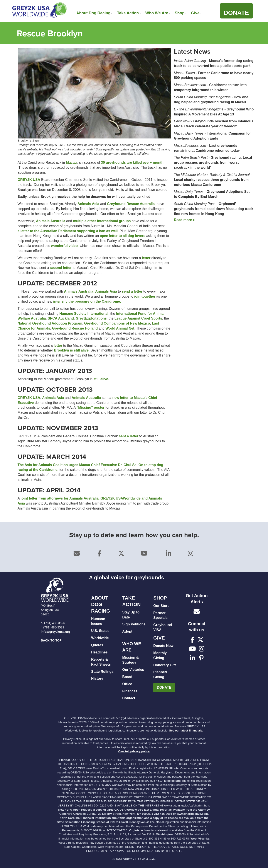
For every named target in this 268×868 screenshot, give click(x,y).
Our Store (161, 606)
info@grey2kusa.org (55, 632)
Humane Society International (84, 314)
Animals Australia (50, 221)
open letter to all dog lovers (122, 236)
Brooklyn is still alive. (71, 350)
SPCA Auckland (61, 318)
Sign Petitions (134, 624)
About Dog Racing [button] (95, 13)
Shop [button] (181, 13)
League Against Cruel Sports (138, 318)
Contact (129, 698)
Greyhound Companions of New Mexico (117, 323)
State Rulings (102, 672)
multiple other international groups (102, 221)
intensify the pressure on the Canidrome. (87, 301)
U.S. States (100, 631)
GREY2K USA (29, 180)
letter (147, 258)
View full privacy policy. (134, 751)
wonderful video (64, 246)
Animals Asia (88, 204)
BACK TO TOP (51, 640)
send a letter (133, 291)
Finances (130, 691)
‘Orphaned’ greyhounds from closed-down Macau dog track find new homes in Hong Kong (214, 209)
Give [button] (196, 13)
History (97, 679)
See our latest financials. (186, 731)
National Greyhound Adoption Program (50, 323)
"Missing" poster (91, 407)
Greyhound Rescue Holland (75, 328)
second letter (61, 268)
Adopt (127, 631)
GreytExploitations (91, 318)
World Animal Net (120, 328)
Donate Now (163, 646)
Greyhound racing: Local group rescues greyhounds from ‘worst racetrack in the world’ (213, 162)
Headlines (99, 652)
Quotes (97, 645)
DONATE (164, 687)
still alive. (101, 379)
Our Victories (133, 670)
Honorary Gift (164, 665)
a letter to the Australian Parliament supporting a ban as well (68, 231)
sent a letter (129, 436)
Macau (71, 162)
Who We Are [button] (158, 13)
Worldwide (100, 638)
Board (127, 677)
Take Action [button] (129, 13)
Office (127, 684)
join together (145, 296)
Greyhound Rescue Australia (131, 204)
